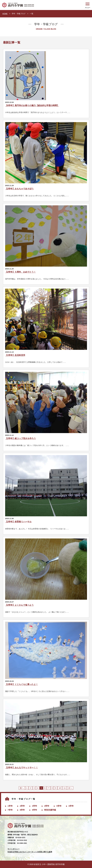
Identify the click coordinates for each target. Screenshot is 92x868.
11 (65, 788)
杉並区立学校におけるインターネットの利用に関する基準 (30, 852)
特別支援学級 (50, 810)
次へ (70, 788)
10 (60, 788)
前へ (22, 788)
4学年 (47, 806)
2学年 (22, 806)
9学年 (34, 810)
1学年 (10, 806)
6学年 (71, 806)
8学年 (22, 810)
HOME (5, 14)
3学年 (34, 806)
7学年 (10, 810)
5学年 (59, 806)
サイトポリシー (14, 849)
